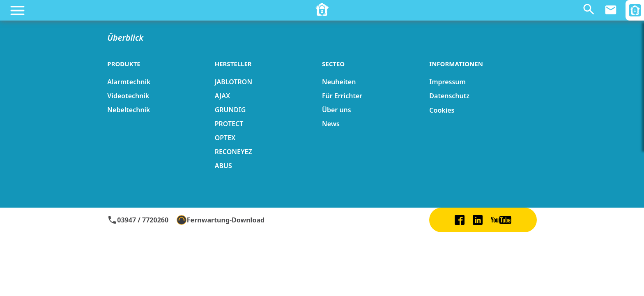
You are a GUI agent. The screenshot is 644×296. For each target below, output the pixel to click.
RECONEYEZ (233, 152)
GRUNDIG (230, 110)
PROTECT (229, 124)
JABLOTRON (233, 82)
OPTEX (225, 138)
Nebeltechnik (129, 110)
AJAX (222, 96)
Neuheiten (339, 82)
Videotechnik (128, 96)
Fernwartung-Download (221, 220)
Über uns (337, 110)
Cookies (442, 110)
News (331, 124)
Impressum (447, 82)
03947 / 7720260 (138, 220)
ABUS (223, 166)
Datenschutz (449, 96)
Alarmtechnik (129, 82)
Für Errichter (342, 96)
